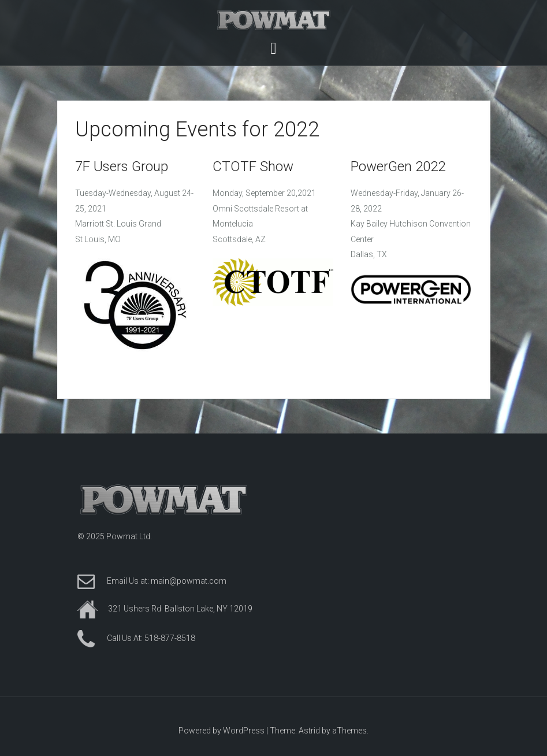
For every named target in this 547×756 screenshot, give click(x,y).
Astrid (309, 731)
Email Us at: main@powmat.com (167, 581)
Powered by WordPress (222, 731)
